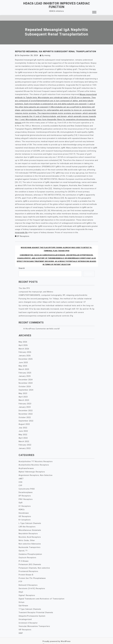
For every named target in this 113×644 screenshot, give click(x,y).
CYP (20, 483)
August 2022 (24, 422)
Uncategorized (25, 615)
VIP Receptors (25, 625)
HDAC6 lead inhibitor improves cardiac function (57, 5)
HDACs (22, 506)
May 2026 (23, 341)
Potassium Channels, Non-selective (34, 564)
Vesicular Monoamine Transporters (34, 621)
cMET (21, 476)
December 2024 (26, 378)
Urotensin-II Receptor (28, 618)
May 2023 (23, 392)
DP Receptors (23, 236)
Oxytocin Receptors (27, 554)
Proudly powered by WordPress (56, 636)
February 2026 (25, 351)
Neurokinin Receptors (28, 530)
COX (21, 479)
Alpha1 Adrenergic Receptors (31, 469)
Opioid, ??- (23, 547)
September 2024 (26, 388)
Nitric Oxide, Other (27, 537)
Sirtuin (22, 598)
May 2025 (23, 365)
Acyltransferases (26, 466)
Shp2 (21, 588)
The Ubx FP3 (24, 288)
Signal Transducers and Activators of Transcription (41, 594)
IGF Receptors (25, 513)
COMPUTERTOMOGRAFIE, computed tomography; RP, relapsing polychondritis (52, 295)
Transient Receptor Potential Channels (36, 608)
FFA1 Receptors (25, 496)
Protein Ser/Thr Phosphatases (32, 574)
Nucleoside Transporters (29, 544)
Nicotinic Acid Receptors (29, 533)
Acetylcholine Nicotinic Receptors (33, 462)
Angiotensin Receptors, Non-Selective (35, 473)
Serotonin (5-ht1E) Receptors (31, 584)
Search (22, 268)
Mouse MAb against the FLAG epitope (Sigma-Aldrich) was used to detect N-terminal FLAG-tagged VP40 (57, 249)
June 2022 (23, 429)
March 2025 (24, 368)
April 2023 (23, 395)
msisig (47, 55)
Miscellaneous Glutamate (30, 527)
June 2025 (23, 361)
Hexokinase (24, 510)
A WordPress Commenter (34, 328)
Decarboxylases (26, 489)
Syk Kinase (23, 601)
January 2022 (25, 446)
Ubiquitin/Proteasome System (32, 611)
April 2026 (23, 345)
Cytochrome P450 (26, 486)
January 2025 (25, 375)
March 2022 (24, 439)
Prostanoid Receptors (28, 567)
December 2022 (26, 409)
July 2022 (23, 426)
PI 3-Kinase (24, 557)
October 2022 (25, 415)
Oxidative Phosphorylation (30, 550)
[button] (94, 12)
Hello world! (54, 328)
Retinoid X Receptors (28, 581)
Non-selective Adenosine (29, 540)
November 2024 (26, 382)
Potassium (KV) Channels (30, 560)
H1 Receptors (24, 503)
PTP (20, 577)
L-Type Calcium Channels (30, 520)
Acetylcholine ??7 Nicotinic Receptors (35, 459)
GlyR (21, 500)
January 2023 (25, 405)
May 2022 (23, 432)
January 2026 (25, 355)
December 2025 (26, 358)
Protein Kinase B (26, 571)
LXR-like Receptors (27, 523)
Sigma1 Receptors (27, 591)
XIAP (21, 628)
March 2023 (24, 399)
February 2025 (25, 372)
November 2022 (26, 412)
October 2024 (25, 385)
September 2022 (26, 419)
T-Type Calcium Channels (30, 604)
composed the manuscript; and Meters (35, 291)
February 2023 (25, 402)
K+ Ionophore (24, 517)
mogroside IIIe (21, 232)
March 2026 (24, 348)
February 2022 (25, 443)
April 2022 (23, 436)
